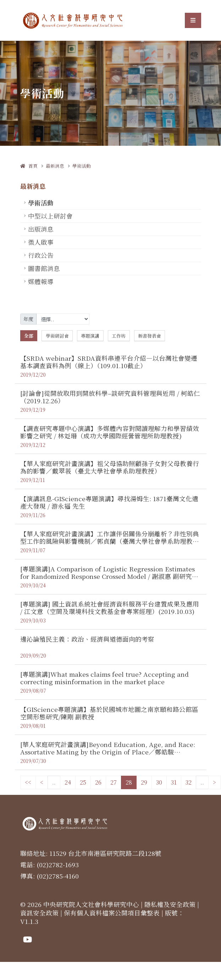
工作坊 (119, 336)
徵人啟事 (41, 242)
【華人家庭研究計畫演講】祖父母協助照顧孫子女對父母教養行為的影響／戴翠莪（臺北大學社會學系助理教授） (110, 467)
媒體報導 (41, 281)
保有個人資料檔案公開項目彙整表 (112, 913)
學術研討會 (57, 336)
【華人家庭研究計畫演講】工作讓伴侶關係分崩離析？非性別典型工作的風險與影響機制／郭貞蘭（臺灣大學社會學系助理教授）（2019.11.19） (110, 541)
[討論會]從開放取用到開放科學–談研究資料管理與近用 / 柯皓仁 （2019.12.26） (110, 397)
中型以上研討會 (50, 216)
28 (129, 782)
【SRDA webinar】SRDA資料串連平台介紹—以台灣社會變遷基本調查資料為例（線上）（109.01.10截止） (109, 362)
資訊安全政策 (39, 913)
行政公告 (41, 255)
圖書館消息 (44, 268)
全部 (29, 336)
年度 (28, 319)
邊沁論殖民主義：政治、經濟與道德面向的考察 (87, 639)
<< (28, 782)
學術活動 (82, 166)
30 (159, 782)
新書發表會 (150, 336)
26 (98, 782)
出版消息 (41, 229)
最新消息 (55, 166)
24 (68, 782)
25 (83, 782)
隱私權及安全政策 (170, 904)
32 (189, 782)
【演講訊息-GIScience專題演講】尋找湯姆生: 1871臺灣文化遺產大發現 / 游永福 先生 (109, 502)
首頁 (29, 166)
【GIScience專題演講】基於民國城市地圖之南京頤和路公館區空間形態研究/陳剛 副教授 (109, 713)
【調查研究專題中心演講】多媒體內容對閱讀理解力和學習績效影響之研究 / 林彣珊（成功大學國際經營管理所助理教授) (110, 432)
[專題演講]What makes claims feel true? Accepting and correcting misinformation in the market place (104, 678)
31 (174, 782)
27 (114, 782)
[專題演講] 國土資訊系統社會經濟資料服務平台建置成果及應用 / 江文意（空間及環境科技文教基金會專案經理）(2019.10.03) (110, 608)
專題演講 (90, 336)
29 (144, 782)
